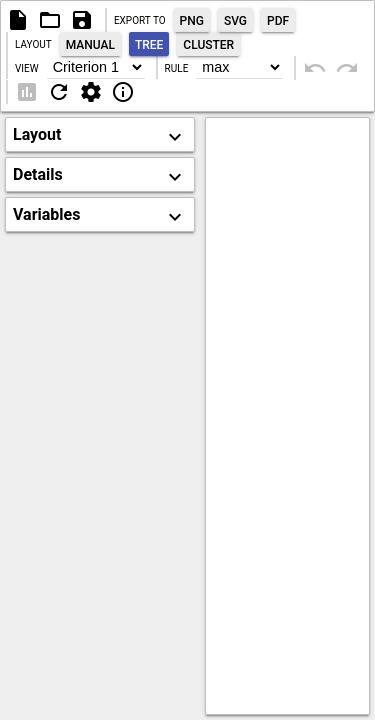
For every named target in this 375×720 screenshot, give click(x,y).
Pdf (278, 21)
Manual (90, 45)
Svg (235, 21)
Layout (33, 44)
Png (192, 21)
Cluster (208, 45)
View (27, 68)
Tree (149, 45)
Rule (177, 68)
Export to (140, 20)
